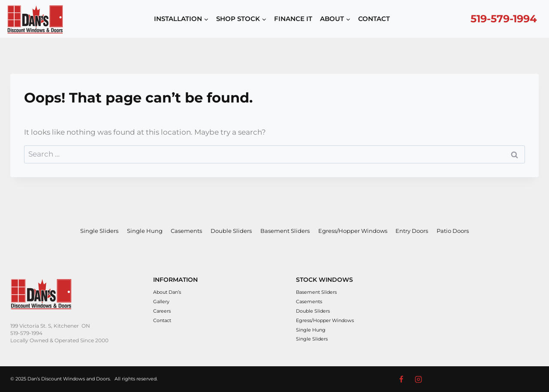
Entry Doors (412, 231)
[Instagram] (419, 379)
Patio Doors (453, 231)
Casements (186, 231)
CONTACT (374, 19)
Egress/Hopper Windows (353, 231)
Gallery (161, 302)
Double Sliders (231, 231)
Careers (162, 311)
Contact (162, 320)
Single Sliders (99, 231)
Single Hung (145, 231)
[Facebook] (401, 379)
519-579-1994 (504, 19)
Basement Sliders (285, 231)
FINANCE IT (293, 19)
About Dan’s (167, 292)
